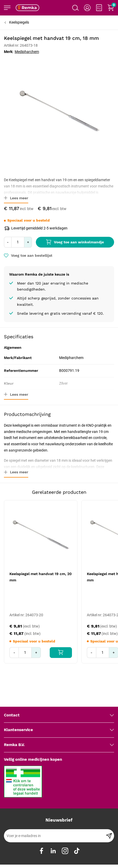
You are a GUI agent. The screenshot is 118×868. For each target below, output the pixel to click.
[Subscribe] (109, 823)
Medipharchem (27, 52)
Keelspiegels (19, 22)
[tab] (59, 703)
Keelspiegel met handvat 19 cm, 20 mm (41, 577)
